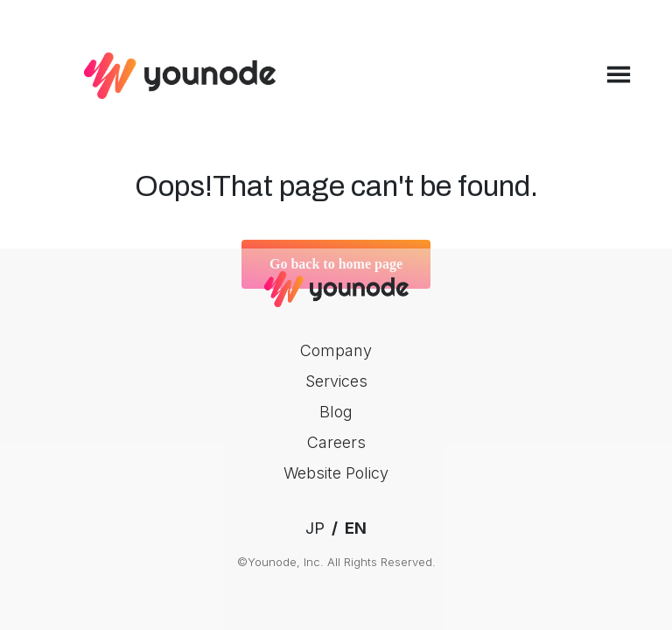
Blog (336, 412)
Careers (336, 442)
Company (336, 350)
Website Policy (336, 473)
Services (336, 381)
